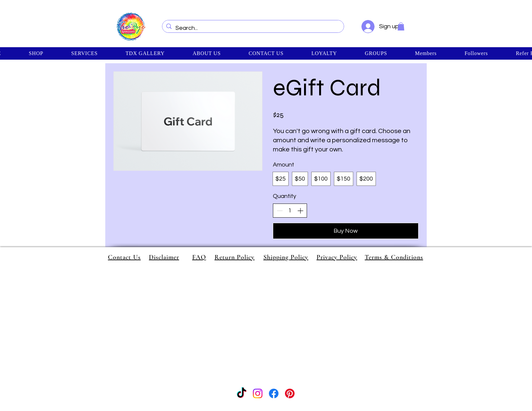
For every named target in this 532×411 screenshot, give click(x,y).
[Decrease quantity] (280, 211)
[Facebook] (274, 393)
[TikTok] (242, 393)
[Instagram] (258, 393)
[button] (401, 26)
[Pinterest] (290, 393)
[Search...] (253, 28)
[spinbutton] (290, 211)
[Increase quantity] (300, 211)
